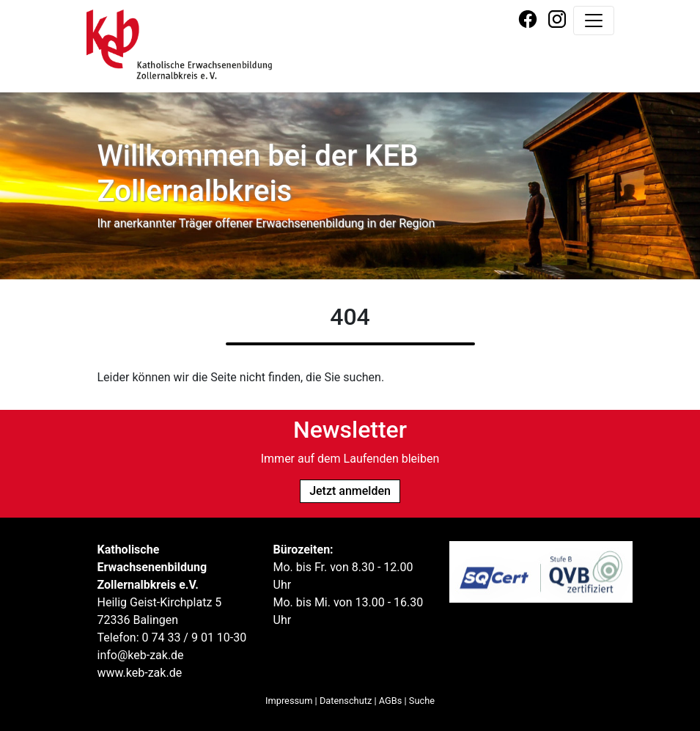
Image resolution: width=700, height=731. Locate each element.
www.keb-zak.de (140, 673)
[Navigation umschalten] (594, 21)
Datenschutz (346, 701)
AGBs (391, 701)
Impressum (289, 701)
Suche (422, 701)
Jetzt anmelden (350, 491)
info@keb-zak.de (141, 655)
